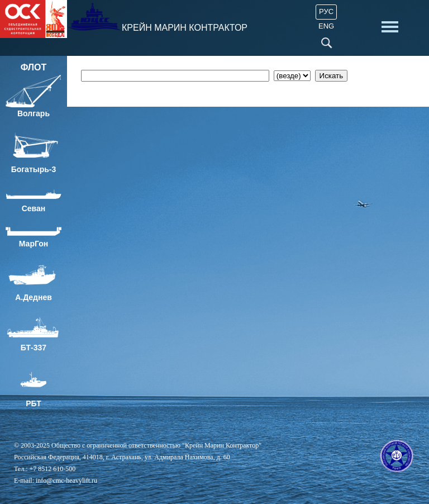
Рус (326, 11)
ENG (326, 26)
